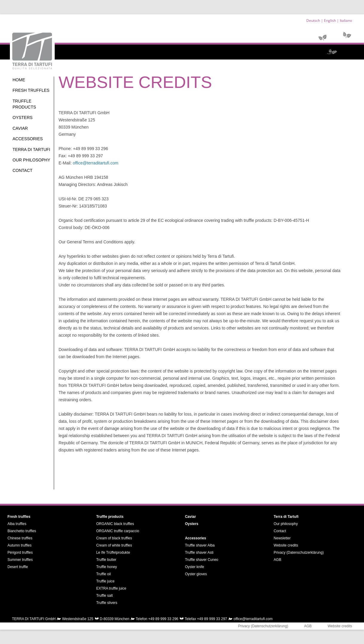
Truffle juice (105, 581)
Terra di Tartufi (31, 149)
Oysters (23, 117)
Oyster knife (195, 567)
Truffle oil (104, 574)
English (330, 20)
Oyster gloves (196, 574)
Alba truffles (17, 524)
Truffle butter (106, 560)
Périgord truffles (20, 553)
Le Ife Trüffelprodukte (113, 553)
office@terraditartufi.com (95, 163)
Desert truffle (18, 567)
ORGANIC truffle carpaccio (118, 531)
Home (19, 80)
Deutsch (313, 20)
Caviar (20, 128)
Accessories (28, 139)
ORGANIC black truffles (115, 524)
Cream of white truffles (114, 545)
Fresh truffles (31, 90)
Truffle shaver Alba (200, 545)
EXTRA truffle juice (111, 588)
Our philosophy (31, 160)
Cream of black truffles (114, 538)
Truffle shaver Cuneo (202, 560)
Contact (23, 170)
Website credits (286, 545)
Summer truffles (20, 560)
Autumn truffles (19, 545)
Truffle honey (107, 567)
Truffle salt (104, 596)
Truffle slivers (107, 603)
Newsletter (282, 538)
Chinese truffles (20, 538)
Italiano (346, 20)
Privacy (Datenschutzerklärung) (299, 553)
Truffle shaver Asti (199, 553)
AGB (277, 560)
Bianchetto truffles (22, 531)
